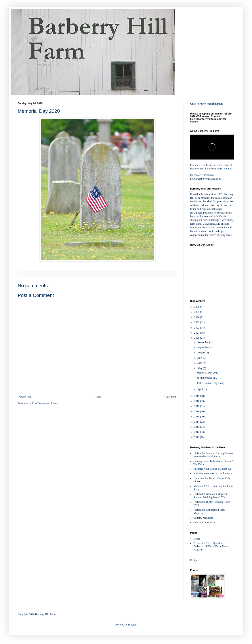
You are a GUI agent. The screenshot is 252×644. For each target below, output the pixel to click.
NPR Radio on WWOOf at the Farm (213, 473)
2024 (197, 317)
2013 (197, 427)
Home (98, 397)
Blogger (132, 625)
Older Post (170, 397)
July (200, 358)
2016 (197, 411)
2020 (197, 338)
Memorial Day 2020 (207, 373)
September (203, 347)
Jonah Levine (224, 169)
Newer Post (25, 397)
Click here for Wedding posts (207, 104)
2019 (197, 396)
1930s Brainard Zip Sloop (210, 383)
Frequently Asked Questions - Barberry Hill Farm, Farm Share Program (210, 546)
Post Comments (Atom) (45, 403)
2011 (197, 437)
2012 (197, 432)
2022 (197, 328)
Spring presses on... (207, 378)
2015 (197, 417)
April (200, 389)
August (202, 353)
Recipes (194, 560)
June (200, 363)
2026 (197, 307)
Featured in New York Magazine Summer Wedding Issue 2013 (211, 496)
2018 (197, 401)
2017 (197, 406)
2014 (197, 422)
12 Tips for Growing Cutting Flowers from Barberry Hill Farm (213, 455)
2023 (197, 322)
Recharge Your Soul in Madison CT (212, 469)
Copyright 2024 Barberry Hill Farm (37, 614)
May (200, 368)
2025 (197, 312)
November (203, 342)
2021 (197, 333)
